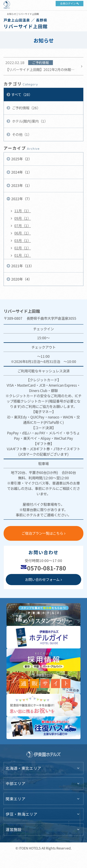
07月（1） (23, 226)
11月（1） (23, 211)
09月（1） (23, 218)
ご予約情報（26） (26, 108)
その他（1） (21, 134)
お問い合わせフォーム (42, 579)
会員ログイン (68, 3)
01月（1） (23, 255)
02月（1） (23, 248)
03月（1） (23, 240)
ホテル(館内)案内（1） (29, 121)
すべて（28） (22, 94)
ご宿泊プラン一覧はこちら (42, 533)
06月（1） (23, 233)
